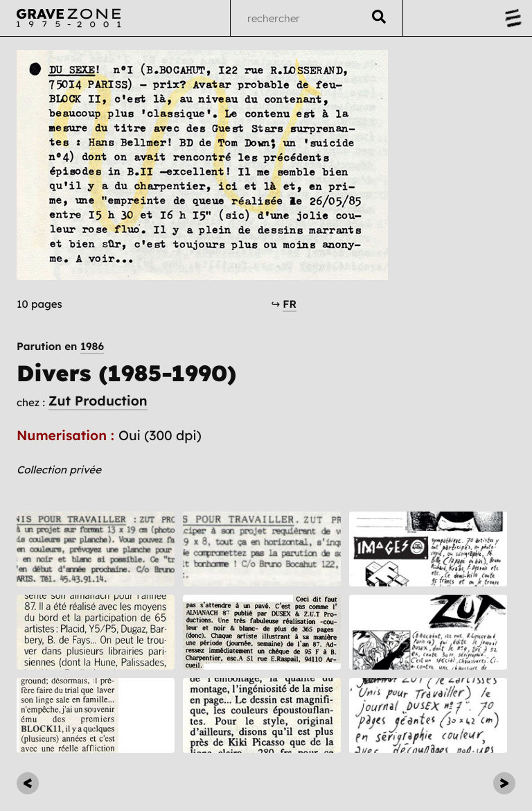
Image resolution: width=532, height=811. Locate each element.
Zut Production (98, 401)
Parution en (60, 346)
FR (290, 304)
